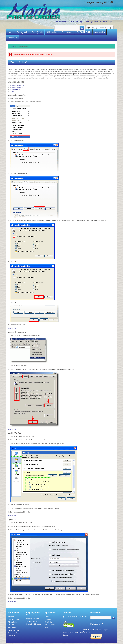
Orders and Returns (15, 633)
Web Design (67, 633)
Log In (110, 22)
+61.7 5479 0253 (81, 617)
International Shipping (34, 624)
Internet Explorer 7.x (17, 85)
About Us (11, 617)
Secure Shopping (32, 621)
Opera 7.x (13, 92)
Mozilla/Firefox (15, 89)
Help (46, 627)
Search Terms (13, 627)
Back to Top (12, 328)
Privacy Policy (13, 622)
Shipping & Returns (33, 619)
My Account (84, 22)
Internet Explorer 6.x (17, 87)
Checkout (103, 22)
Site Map (11, 625)
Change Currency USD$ (97, 2)
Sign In (47, 617)
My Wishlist (94, 22)
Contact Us (12, 636)
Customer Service (14, 619)
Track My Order (50, 625)
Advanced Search (14, 630)
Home (12, 46)
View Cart (48, 619)
